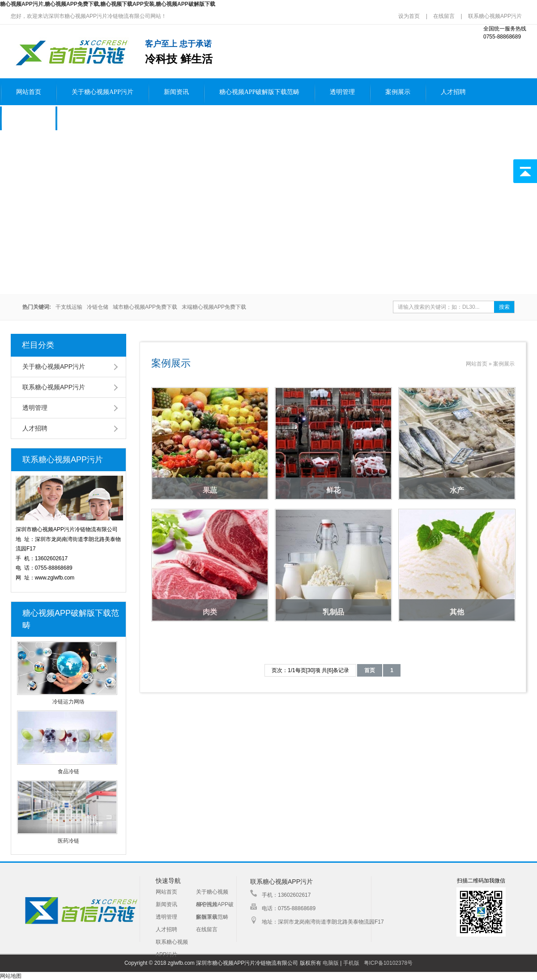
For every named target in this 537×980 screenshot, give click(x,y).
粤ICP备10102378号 (388, 963)
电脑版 (331, 963)
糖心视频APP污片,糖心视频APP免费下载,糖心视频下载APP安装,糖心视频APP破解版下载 (108, 4)
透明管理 (342, 92)
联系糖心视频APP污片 (495, 16)
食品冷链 (68, 771)
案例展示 (398, 92)
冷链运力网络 (68, 702)
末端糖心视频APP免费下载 (214, 307)
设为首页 (410, 16)
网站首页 (29, 92)
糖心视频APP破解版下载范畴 (260, 92)
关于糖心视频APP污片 (102, 92)
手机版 (351, 963)
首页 (370, 670)
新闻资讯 (176, 92)
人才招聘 (453, 92)
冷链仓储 (98, 307)
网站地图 (11, 976)
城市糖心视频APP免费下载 (145, 307)
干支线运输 (69, 307)
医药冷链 (68, 841)
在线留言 (444, 16)
